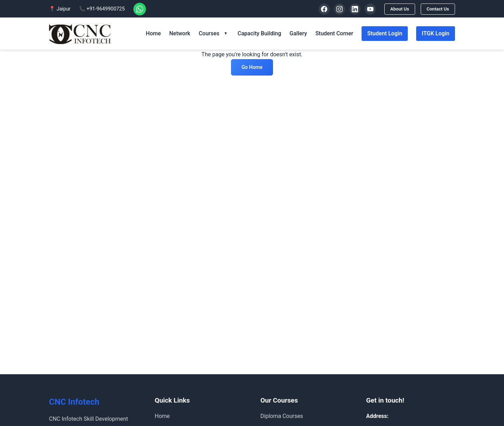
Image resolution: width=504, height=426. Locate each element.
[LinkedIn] (351, 9)
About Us (396, 9)
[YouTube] (366, 9)
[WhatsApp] (140, 9)
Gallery (298, 33)
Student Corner (334, 33)
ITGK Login (436, 33)
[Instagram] (335, 9)
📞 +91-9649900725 (102, 9)
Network (180, 33)
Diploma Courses (282, 416)
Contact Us (437, 9)
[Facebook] (320, 9)
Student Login (385, 33)
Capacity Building (259, 33)
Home (153, 33)
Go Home (252, 67)
